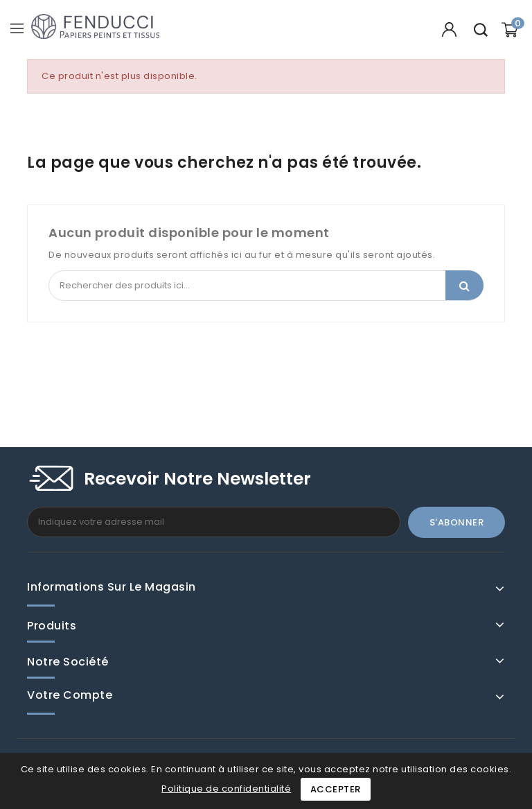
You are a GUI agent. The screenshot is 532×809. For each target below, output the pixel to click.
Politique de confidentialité (226, 789)
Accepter (336, 789)
